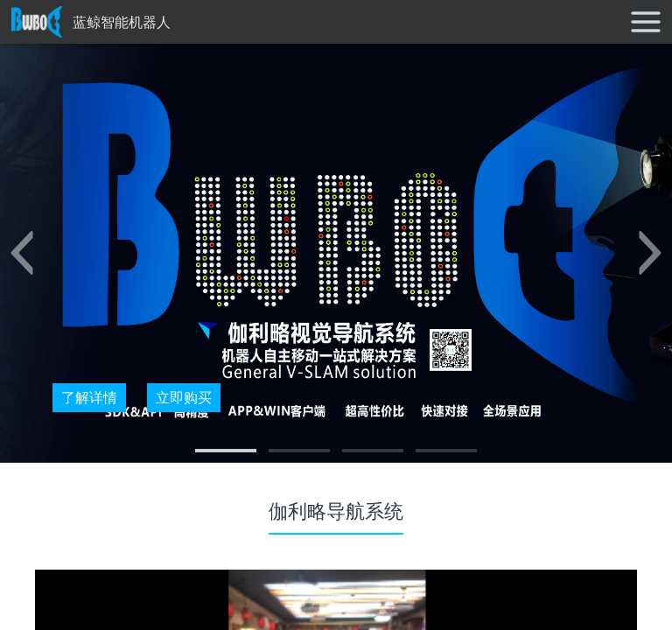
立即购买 (184, 397)
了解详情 (89, 397)
